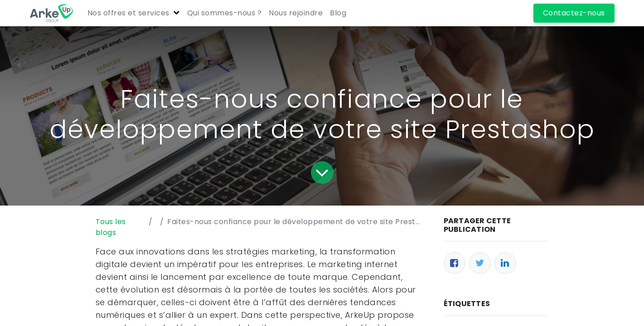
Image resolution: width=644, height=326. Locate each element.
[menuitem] (225, 13)
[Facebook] (455, 263)
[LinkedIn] (505, 263)
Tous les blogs (111, 227)
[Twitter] (480, 263)
